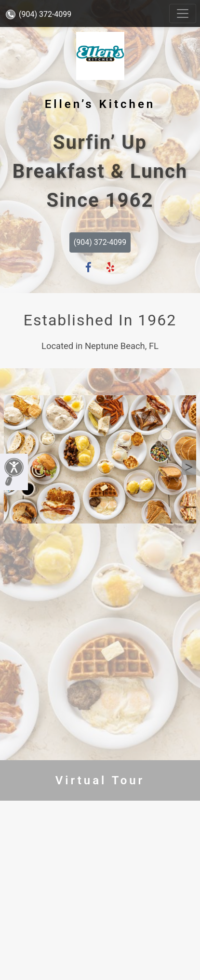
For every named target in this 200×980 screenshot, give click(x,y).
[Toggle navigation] (183, 13)
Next (189, 468)
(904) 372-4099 (39, 14)
